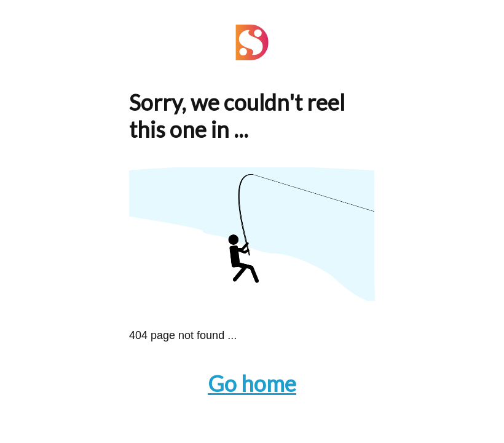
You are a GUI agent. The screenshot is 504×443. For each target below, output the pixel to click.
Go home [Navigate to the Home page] (252, 383)
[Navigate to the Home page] (252, 56)
